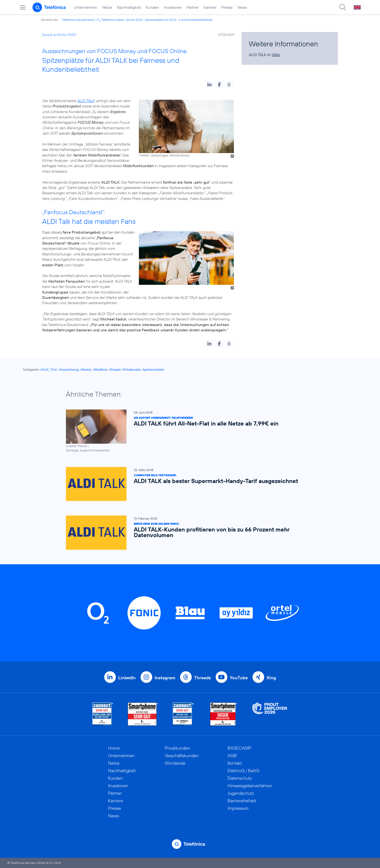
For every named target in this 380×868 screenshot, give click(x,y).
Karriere (210, 7)
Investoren (173, 7)
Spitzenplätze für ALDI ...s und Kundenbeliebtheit (179, 20)
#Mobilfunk (100, 370)
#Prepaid (115, 370)
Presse (227, 7)
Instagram (165, 678)
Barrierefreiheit (242, 801)
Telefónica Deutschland (78, 20)
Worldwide (175, 763)
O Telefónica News (110, 20)
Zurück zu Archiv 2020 (59, 35)
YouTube (239, 678)
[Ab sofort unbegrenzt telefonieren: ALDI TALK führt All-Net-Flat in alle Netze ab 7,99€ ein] (188, 431)
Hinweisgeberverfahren (250, 786)
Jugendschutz (241, 793)
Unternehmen (85, 7)
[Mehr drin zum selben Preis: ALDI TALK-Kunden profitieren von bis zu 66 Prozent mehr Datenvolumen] (188, 533)
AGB (232, 756)
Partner (193, 7)
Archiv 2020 (135, 20)
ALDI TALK (86, 101)
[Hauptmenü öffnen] (23, 7)
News (242, 7)
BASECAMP (239, 748)
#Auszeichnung (69, 370)
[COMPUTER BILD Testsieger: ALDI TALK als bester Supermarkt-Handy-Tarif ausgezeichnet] (188, 484)
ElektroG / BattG (243, 771)
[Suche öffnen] (343, 7)
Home (114, 748)
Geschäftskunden (182, 756)
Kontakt (235, 763)
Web (276, 55)
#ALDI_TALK (49, 370)
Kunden (152, 7)
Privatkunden (177, 748)
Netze (107, 7)
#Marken (86, 370)
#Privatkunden (131, 370)
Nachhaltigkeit (129, 7)
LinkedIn (127, 678)
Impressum (238, 808)
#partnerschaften (153, 370)
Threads (202, 678)
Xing (271, 678)
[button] (210, 85)
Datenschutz (240, 778)
